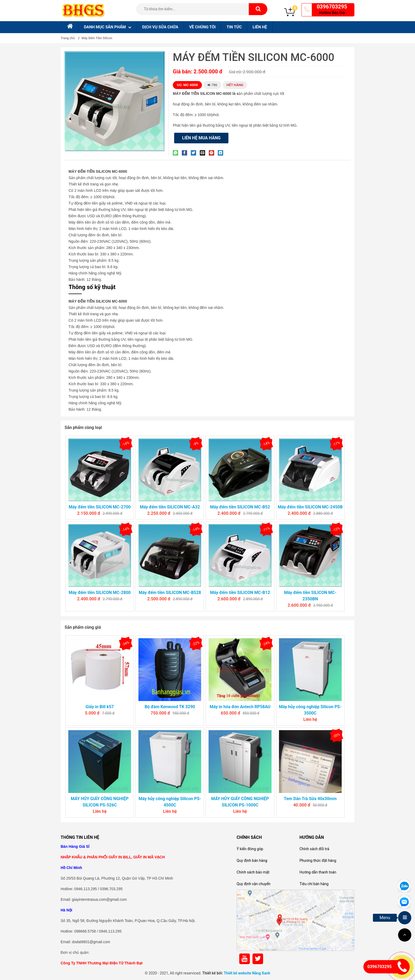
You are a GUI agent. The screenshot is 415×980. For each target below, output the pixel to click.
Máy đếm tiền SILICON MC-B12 (240, 593)
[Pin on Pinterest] (213, 153)
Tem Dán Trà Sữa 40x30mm (310, 799)
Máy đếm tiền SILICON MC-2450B (310, 507)
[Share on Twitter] (195, 153)
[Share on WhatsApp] (177, 153)
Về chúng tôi (202, 27)
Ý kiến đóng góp (250, 849)
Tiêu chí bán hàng (314, 884)
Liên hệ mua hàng (201, 138)
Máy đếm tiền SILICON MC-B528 (170, 593)
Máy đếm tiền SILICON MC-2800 (100, 593)
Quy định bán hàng (252, 861)
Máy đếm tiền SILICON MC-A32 (170, 507)
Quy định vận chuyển (254, 884)
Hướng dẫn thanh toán (318, 872)
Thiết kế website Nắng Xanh (247, 973)
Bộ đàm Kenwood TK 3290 (170, 707)
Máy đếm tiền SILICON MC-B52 (240, 507)
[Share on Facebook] (186, 153)
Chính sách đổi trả (314, 849)
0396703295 (332, 7)
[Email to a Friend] (204, 153)
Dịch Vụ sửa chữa (160, 27)
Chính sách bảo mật (253, 872)
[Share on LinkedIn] (222, 153)
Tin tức (234, 27)
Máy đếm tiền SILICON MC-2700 (100, 507)
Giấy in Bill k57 (100, 707)
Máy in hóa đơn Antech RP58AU (240, 707)
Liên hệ (260, 27)
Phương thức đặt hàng (318, 861)
